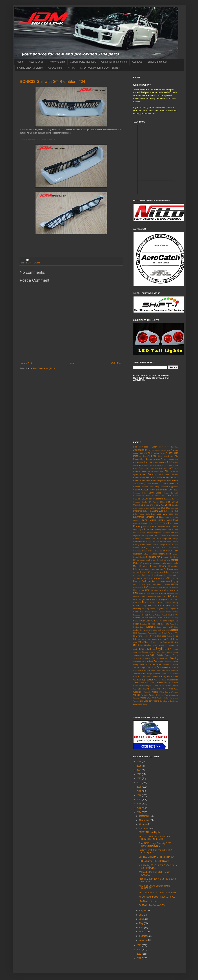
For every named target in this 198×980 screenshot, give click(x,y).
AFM (150, 453)
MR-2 (165, 596)
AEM (141, 453)
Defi (168, 508)
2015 (139, 808)
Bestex (150, 471)
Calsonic (144, 487)
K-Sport (167, 572)
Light (154, 584)
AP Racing (138, 462)
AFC (145, 453)
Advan (158, 450)
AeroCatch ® (55, 68)
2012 (139, 950)
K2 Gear (137, 575)
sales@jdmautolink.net (144, 114)
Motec (160, 596)
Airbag (160, 456)
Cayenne (137, 493)
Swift (135, 671)
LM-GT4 (175, 584)
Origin (172, 609)
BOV (148, 478)
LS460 (141, 587)
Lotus (135, 587)
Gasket (142, 542)
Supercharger (156, 664)
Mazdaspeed (139, 590)
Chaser (148, 496)
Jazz (176, 569)
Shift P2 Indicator (157, 62)
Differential (138, 511)
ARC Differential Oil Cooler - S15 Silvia (157, 893)
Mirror (163, 593)
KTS (172, 578)
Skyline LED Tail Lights (30, 68)
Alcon (172, 456)
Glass (154, 545)
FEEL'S (155, 526)
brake (159, 478)
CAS (171, 490)
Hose (176, 557)
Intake (170, 563)
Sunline (175, 661)
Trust (147, 683)
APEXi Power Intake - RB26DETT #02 (157, 897)
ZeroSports (174, 701)
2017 (139, 800)
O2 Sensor (167, 603)
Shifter (141, 649)
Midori (141, 593)
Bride (153, 481)
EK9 (177, 514)
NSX (160, 603)
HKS (160, 557)
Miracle (158, 593)
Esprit (176, 520)
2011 (139, 954)
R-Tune (152, 624)
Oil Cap (143, 606)
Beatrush (137, 471)
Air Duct (143, 456)
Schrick (170, 642)
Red (135, 633)
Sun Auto (168, 661)
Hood (171, 557)
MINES (147, 593)
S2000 (145, 642)
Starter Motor (164, 658)
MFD (136, 593)
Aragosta (163, 462)
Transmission (173, 680)
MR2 (176, 596)
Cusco (168, 505)
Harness (154, 554)
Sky (153, 649)
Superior (166, 664)
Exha (157, 523)
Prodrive (163, 621)
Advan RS (165, 450)
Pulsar (136, 624)
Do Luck (159, 511)
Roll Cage (162, 636)
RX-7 (165, 639)
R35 (158, 624)
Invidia (153, 569)
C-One (163, 484)
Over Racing (145, 612)
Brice (148, 481)
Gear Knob (167, 542)
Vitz (135, 689)
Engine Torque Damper (153, 520)
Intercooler (173, 566)
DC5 (163, 508)
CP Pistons (153, 502)
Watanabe (147, 692)
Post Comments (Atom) (44, 368)
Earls (148, 514)
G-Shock (137, 539)
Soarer (145, 652)
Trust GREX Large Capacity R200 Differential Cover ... (155, 844)
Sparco (152, 652)
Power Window (146, 621)
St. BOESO (147, 658)
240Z (135, 447)
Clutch (145, 499)
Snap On (137, 652)
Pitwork (164, 615)
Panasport (137, 615)
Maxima (175, 587)
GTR (176, 551)
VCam (162, 686)
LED (168, 581)
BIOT (162, 471)
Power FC (161, 618)
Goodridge (161, 545)
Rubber (154, 639)
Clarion (175, 496)
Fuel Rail (174, 532)
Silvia (148, 649)
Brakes (166, 478)
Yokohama (174, 698)
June (142, 919)
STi (146, 661)
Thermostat (166, 674)
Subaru (161, 661)
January (143, 940)
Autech (176, 465)
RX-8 (171, 639)
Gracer (136, 548)
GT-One (166, 551)
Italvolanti (160, 569)
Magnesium (153, 587)
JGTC (136, 572)
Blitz (167, 471)
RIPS (140, 636)
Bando (166, 468)
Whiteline (145, 695)
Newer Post (26, 363)
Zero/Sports (164, 701)
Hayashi (175, 554)
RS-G (144, 639)
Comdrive (167, 499)
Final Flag (137, 530)
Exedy (151, 523)
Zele (146, 701)
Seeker (155, 645)
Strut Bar (153, 661)
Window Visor (163, 695)
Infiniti (142, 563)
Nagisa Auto (166, 599)
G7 (142, 539)
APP (152, 462)
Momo (144, 596)
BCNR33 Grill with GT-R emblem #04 (53, 81)
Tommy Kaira (165, 677)
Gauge (149, 542)
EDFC (171, 514)
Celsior (166, 493)
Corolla (144, 502)
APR (157, 462)
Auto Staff (150, 468)
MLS (177, 593)
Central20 (175, 493)
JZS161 (160, 572)
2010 (139, 958)
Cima (163, 496)
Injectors (156, 563)
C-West (171, 484)
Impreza (174, 560)
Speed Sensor (172, 652)
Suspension (164, 667)
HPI (135, 560)
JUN (148, 572)
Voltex (153, 689)
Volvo (159, 689)
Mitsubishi (170, 593)
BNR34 (143, 475)
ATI (151, 465)
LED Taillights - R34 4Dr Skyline (154, 861)
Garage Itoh (166, 539)
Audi (170, 465)
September (145, 829)
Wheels (137, 695)
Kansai (155, 575)
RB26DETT (147, 630)
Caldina (137, 487)
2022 (139, 778)
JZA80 (154, 572)
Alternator (157, 459)
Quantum (144, 624)
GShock (153, 551)
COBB (151, 499)
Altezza (164, 459)
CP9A (162, 502)
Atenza (146, 465)
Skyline (37, 263)
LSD (146, 587)
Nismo (146, 602)
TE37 (163, 671)
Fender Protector (166, 526)
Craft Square (172, 502)
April (142, 927)
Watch (155, 692)
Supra (136, 667)
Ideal (148, 560)
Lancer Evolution (142, 581)
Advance (174, 450)
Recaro (175, 630)
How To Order (37, 62)
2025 (139, 766)
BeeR (144, 471)
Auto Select (139, 468)
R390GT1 (165, 624)
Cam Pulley (154, 487)
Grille (30, 263)
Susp (154, 668)
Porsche (137, 618)
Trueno (141, 683)
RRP (139, 639)
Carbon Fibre (148, 490)
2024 (139, 770)
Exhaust (164, 523)
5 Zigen (153, 447)
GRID (163, 548)
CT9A (161, 505)
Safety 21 (153, 642)
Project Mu (173, 621)
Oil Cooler (166, 606)
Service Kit (163, 645)
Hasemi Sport (165, 554)
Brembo (174, 478)
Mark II (168, 587)
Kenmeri (144, 578)
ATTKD (165, 465)
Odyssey (175, 603)
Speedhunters (139, 655)
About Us (137, 62)
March (142, 932)
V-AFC (142, 686)
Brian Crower (139, 481)
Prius (156, 621)
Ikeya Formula (163, 560)
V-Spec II (149, 686)
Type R (171, 683)
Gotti (168, 545)
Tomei (155, 677)
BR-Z (153, 478)
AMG (170, 459)
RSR (149, 639)
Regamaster (142, 633)
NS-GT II (154, 603)
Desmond (174, 508)
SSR (140, 658)
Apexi (146, 462)
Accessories (140, 450)
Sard (165, 642)
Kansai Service (165, 575)
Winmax (136, 698)
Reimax (151, 633)
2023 (139, 774)
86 (160, 447)
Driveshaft (174, 511)
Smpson (175, 649)
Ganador (155, 539)
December (144, 816)
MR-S (171, 596)
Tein (143, 674)
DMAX (152, 511)
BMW (172, 471)
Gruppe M (146, 551)
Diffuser (146, 511)
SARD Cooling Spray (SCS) (152, 905)
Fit (143, 529)
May (141, 923)
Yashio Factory (163, 698)
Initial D (148, 563)
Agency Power (159, 453)
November (144, 820)
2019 (139, 791)
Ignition (153, 560)
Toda (144, 677)
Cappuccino (174, 487)
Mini (152, 593)
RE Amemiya (157, 630)
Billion (156, 471)
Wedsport (175, 692)
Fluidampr (158, 530)
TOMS (176, 677)
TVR (165, 683)
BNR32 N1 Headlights (149, 832)
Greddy (144, 548)
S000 (135, 642)
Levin (143, 584)
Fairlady (138, 526)
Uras (176, 683)
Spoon (175, 655)
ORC (167, 609)
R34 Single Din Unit (148, 901)
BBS (171, 468)
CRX (152, 505)
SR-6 (135, 658)
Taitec (153, 671)
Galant (147, 539)
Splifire (153, 655)
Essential (137, 523)
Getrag (136, 545)
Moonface (152, 596)
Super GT (144, 664)
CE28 (144, 493)
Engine (168, 517)
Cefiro (151, 493)
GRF (157, 548)
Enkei (169, 520)
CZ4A (141, 508)
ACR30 (151, 450)
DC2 (158, 508)
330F (141, 447)
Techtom (137, 674)
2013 (139, 945)
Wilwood (153, 695)
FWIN (156, 536)
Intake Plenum (150, 566)
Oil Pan (175, 606)
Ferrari (176, 526)
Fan (145, 526)
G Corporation (173, 536)
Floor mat (149, 529)
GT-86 (159, 551)
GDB (160, 542)
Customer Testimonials (114, 62)
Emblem (150, 517)
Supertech (174, 664)
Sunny (136, 664)
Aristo (176, 462)
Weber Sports (164, 692)
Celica (159, 493)
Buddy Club (145, 484)
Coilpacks (159, 499)
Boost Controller (172, 475)
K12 (177, 572)
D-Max (146, 508)
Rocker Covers (150, 636)
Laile (176, 578)
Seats (141, 645)
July (141, 915)
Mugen (142, 599)
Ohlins (136, 606)
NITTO (71, 68)
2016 (139, 804)
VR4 (171, 689)
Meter (167, 590)
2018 (139, 795)
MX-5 (148, 599)
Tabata (147, 671)
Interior (137, 569)
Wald (176, 689)
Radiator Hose (160, 627)
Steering (174, 658)
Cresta (146, 505)
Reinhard (158, 633)
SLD (169, 649)
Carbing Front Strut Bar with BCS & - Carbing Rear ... (156, 851)
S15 (140, 642)
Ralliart (170, 627)
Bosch (143, 478)
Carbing (137, 490)
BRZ (169, 481)
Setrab (171, 645)
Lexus (148, 584)
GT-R (172, 551)
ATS (155, 465)
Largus (155, 581)
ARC (170, 462)
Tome (149, 677)
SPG (147, 655)
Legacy (175, 581)
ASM (141, 465)
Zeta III (136, 704)
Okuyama (160, 609)
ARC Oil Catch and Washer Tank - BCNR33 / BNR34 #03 (155, 838)
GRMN (176, 548)
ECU (165, 514)
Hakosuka (138, 554)
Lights (160, 584)
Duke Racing (139, 514)
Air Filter (152, 456)
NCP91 (176, 600)
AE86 (136, 453)
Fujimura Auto (139, 536)
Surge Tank (145, 667)
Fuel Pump (166, 533)
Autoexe (158, 468)
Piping (151, 615)
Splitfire (160, 655)
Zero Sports (154, 701)
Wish (149, 698)
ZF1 (141, 704)
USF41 (136, 686)
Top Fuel (137, 680)
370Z (146, 447)
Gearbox (175, 542)
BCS (177, 468)
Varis (156, 686)
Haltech (146, 554)
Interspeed (145, 569)
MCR (147, 590)
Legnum (136, 584)
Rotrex (170, 636)
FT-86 (139, 533)
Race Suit (174, 624)
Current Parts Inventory (83, 62)
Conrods (175, 499)
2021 (139, 783)
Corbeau (137, 502)
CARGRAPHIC (162, 490)
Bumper (155, 484)
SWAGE (175, 668)
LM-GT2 (167, 584)
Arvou (136, 465)
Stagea (155, 658)
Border (136, 478)
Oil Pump (137, 609)
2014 (139, 812)
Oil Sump (146, 609)
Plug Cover (173, 615)
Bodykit (152, 474)
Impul (136, 563)
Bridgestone (162, 481)
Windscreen (174, 695)
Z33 (142, 701)
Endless (160, 517)
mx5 (153, 600)
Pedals (145, 615)
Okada (152, 609)
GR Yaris (175, 545)
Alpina (150, 459)
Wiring (143, 698)
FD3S (149, 526)
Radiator (149, 627)
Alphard (144, 459)
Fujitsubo (149, 536)
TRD (136, 683)
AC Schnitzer (173, 447)
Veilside (168, 686)
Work (154, 698)
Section (148, 645)
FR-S (171, 530)
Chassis (156, 496)
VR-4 (165, 689)
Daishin (153, 508)
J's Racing (169, 569)
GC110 (155, 542)
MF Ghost (174, 590)
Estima (144, 523)
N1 (159, 600)
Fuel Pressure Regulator (152, 533)
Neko (135, 603)
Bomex (161, 475)
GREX (151, 548)
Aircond (166, 456)
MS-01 (136, 600)
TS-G (153, 683)
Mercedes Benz (157, 590)
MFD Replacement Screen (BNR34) (100, 68)
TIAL (140, 677)
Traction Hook (160, 680)
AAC (164, 447)
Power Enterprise (149, 618)
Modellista (137, 596)
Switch (141, 671)
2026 (139, 761)
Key (151, 578)
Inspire (164, 563)
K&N (173, 572)
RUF (160, 639)
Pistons (158, 615)
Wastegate (138, 692)
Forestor (165, 530)
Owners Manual (158, 612)
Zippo (145, 704)
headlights (151, 557)
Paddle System (172, 612)
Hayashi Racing (139, 557)
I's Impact (141, 560)
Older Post (116, 363)
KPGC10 (162, 578)
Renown (171, 633)
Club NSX (137, 499)
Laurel (162, 581)
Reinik (165, 633)
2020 (139, 787)
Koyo (155, 578)
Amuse (175, 459)
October (143, 824)
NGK (140, 603)
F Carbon (174, 523)
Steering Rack (139, 661)
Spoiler (168, 655)
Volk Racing (144, 689)
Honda (166, 557)
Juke (144, 572)
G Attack (163, 536)
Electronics (139, 517)
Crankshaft (138, 505)
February (144, 936)
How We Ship (57, 62)
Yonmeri (136, 701)
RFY (176, 633)
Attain (159, 465)
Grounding (137, 551)
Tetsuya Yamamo (153, 674)
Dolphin (167, 511)
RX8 (177, 639)
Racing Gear (139, 627)
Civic (169, 496)
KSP (168, 578)
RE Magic (167, 630)
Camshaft (164, 487)
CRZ (156, 505)
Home (20, 62)
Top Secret (147, 680)
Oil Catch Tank (154, 606)
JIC (140, 572)
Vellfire (175, 686)
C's (177, 484)
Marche (162, 587)
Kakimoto (146, 575)
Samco (160, 642)
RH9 (135, 636)
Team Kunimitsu (172, 671)
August (143, 911)
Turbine (159, 683)
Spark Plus (161, 652)
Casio (176, 490)
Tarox (158, 671)
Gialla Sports (145, 545)
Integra (162, 566)
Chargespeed (139, 496)
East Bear (156, 514)
